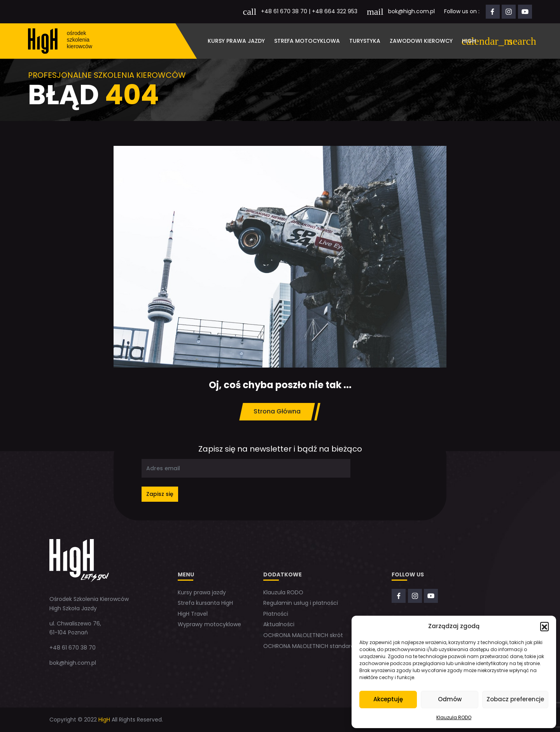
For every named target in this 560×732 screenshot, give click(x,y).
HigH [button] (469, 41)
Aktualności (279, 624)
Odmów (450, 699)
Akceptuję (388, 699)
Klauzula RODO (454, 717)
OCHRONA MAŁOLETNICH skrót (303, 635)
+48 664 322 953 (335, 11)
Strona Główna (277, 411)
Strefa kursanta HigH (205, 603)
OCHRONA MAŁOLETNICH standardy (310, 646)
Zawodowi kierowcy (421, 41)
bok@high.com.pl (411, 11)
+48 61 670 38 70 (284, 11)
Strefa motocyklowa (307, 41)
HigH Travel (193, 614)
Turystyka (365, 41)
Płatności (276, 614)
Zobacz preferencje (515, 699)
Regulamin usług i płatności (301, 603)
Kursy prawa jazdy (236, 41)
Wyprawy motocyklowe (209, 624)
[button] (544, 626)
